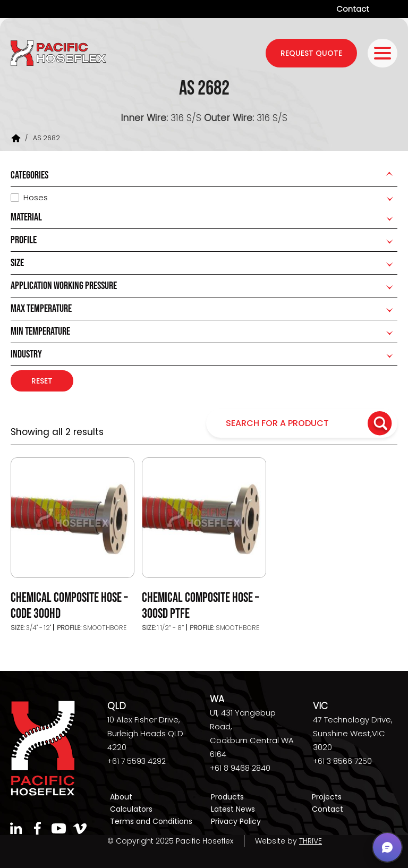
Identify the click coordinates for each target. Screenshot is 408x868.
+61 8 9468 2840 (240, 768)
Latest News (233, 809)
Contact (353, 9)
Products (227, 797)
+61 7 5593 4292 (137, 761)
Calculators (131, 809)
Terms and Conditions (151, 821)
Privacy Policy (236, 821)
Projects (327, 797)
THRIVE (311, 841)
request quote (311, 53)
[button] (387, 847)
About (121, 797)
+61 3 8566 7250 (342, 761)
